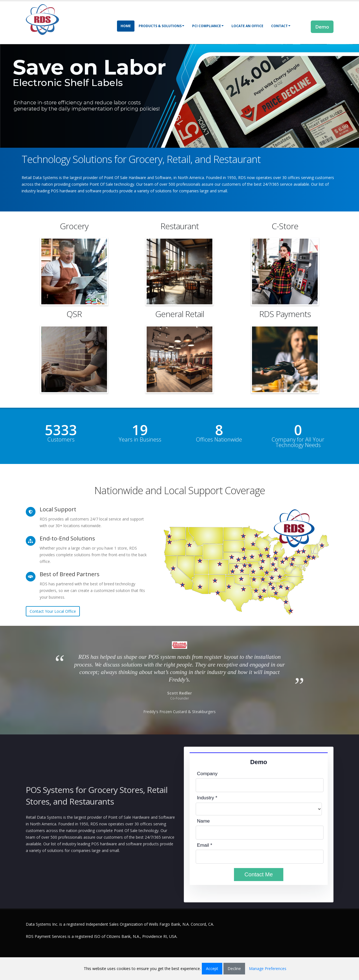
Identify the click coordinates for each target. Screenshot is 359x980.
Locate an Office (247, 26)
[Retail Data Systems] (42, 19)
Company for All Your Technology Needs (298, 442)
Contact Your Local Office (53, 611)
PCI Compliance (208, 26)
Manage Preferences (268, 968)
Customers (61, 440)
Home (126, 26)
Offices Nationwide (219, 440)
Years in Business (140, 440)
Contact (281, 26)
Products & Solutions (161, 26)
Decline (234, 968)
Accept (212, 968)
